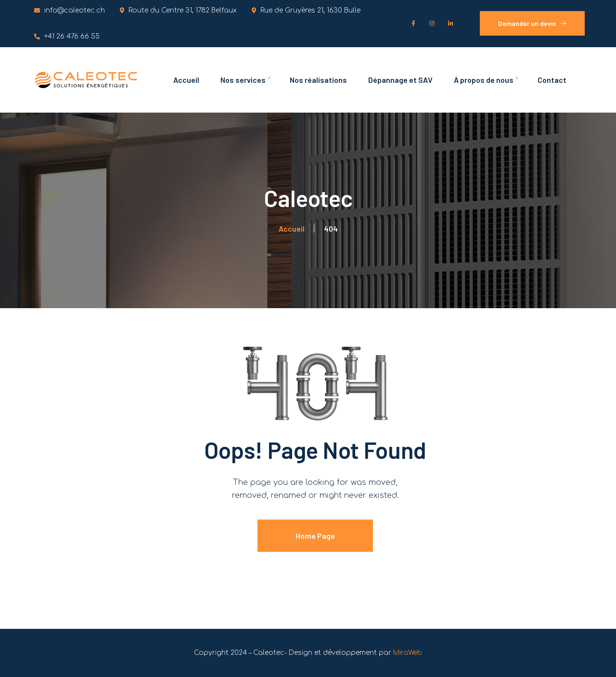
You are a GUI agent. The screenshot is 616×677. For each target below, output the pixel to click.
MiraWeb (408, 653)
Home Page (315, 536)
